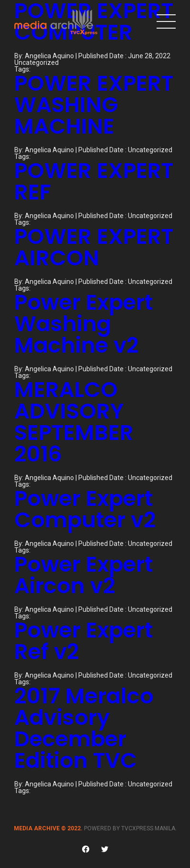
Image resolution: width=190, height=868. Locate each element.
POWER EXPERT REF (94, 181)
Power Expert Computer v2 (85, 509)
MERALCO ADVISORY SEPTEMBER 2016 (74, 422)
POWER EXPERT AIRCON (94, 247)
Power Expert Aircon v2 (84, 575)
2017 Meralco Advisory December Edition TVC (84, 728)
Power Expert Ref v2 (84, 641)
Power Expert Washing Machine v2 (84, 324)
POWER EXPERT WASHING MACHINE (94, 105)
